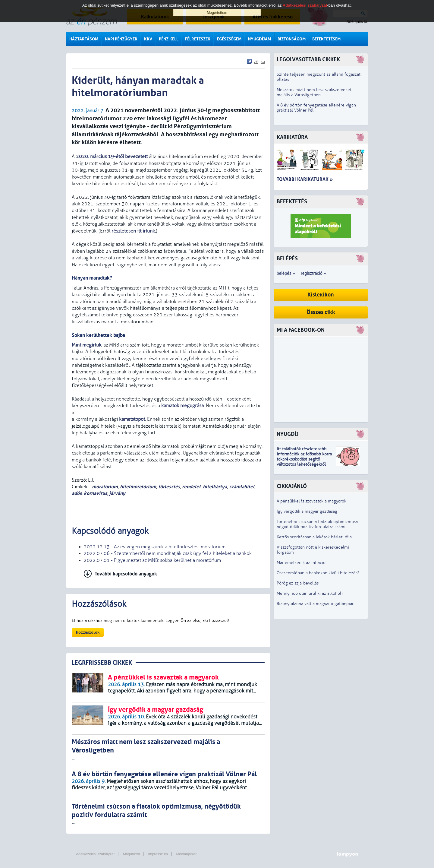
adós (77, 493)
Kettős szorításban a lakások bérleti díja (314, 537)
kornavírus (95, 493)
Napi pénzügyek (121, 39)
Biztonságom (292, 39)
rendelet (191, 487)
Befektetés (292, 202)
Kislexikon (321, 295)
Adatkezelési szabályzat (95, 854)
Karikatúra (292, 137)
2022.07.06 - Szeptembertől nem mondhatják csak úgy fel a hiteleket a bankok (168, 553)
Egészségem (229, 39)
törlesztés (169, 487)
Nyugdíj (288, 434)
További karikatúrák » (305, 179)
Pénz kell (169, 39)
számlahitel (242, 487)
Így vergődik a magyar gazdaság (307, 511)
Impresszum (158, 854)
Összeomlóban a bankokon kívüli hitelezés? (318, 573)
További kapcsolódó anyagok (126, 574)
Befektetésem (326, 39)
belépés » (286, 273)
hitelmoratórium (138, 487)
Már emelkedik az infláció (301, 563)
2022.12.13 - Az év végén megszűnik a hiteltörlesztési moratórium (155, 547)
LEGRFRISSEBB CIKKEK (102, 663)
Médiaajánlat (186, 854)
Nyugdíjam (259, 39)
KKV (148, 39)
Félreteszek (198, 39)
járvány (117, 493)
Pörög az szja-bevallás (298, 583)
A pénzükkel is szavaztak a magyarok (311, 501)
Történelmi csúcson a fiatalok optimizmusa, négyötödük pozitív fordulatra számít (318, 524)
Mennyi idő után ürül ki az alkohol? (310, 593)
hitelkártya (215, 487)
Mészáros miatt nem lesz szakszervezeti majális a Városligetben (315, 92)
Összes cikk (321, 312)
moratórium (104, 487)
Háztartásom (84, 39)
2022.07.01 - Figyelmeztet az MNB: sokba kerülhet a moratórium (152, 560)
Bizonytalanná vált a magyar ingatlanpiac (315, 604)
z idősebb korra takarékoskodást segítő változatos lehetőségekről (304, 459)
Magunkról (131, 854)
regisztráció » (313, 273)
